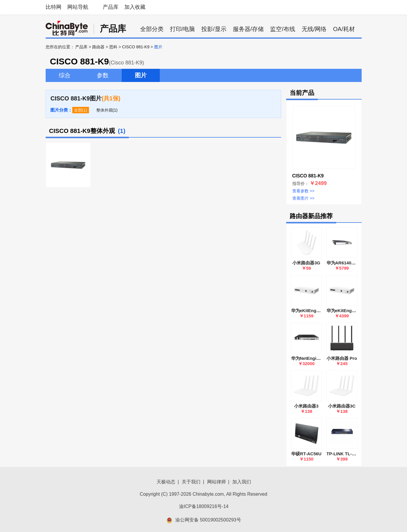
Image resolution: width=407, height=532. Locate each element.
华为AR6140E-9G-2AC (349, 263)
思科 (113, 47)
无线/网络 (314, 29)
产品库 (111, 7)
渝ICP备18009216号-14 (204, 506)
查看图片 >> (303, 198)
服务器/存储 (248, 29)
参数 (103, 75)
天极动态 (166, 482)
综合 (65, 75)
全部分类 (152, 29)
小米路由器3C (342, 406)
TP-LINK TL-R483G (346, 454)
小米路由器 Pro (342, 358)
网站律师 (217, 482)
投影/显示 (214, 29)
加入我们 (242, 482)
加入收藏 (135, 7)
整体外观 (104, 110)
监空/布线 (283, 29)
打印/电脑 (183, 29)
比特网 (54, 7)
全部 (78, 110)
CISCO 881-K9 (136, 47)
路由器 (98, 47)
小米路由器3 (306, 406)
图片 (141, 75)
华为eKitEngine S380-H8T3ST (357, 311)
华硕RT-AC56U (306, 454)
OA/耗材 (344, 29)
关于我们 (191, 482)
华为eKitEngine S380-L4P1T (320, 311)
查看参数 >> (303, 191)
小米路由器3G (306, 263)
